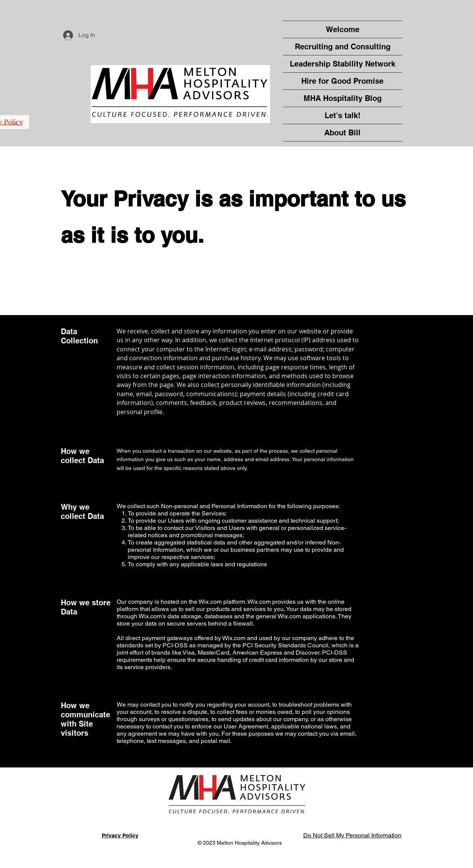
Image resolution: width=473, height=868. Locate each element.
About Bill (342, 133)
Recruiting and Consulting (343, 47)
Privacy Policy (120, 835)
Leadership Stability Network (343, 64)
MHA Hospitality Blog (343, 98)
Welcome (343, 29)
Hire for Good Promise (342, 81)
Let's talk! (343, 115)
